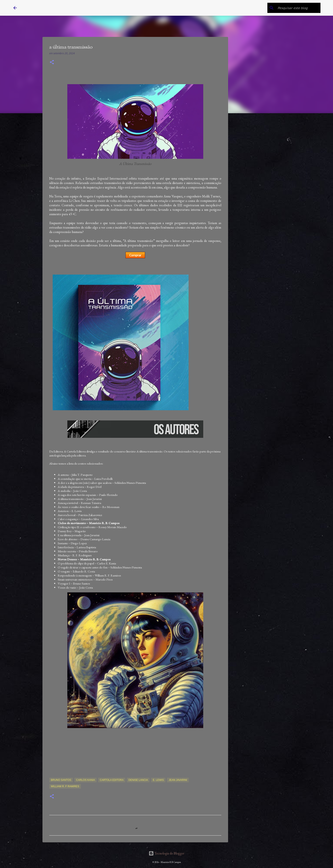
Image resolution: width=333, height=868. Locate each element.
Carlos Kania (85, 780)
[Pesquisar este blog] (298, 8)
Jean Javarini (178, 780)
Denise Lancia (138, 780)
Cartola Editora (112, 780)
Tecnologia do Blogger (166, 853)
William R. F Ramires (65, 786)
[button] (52, 62)
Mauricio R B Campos (52, 8)
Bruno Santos (61, 780)
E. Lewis (158, 780)
